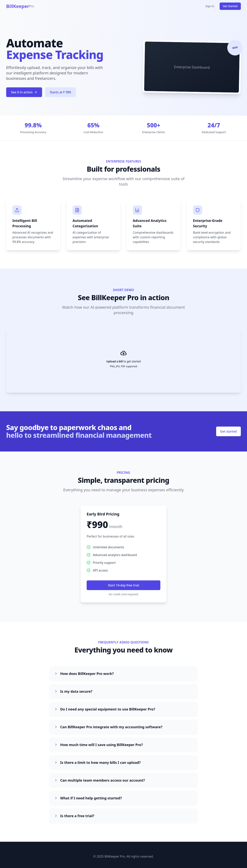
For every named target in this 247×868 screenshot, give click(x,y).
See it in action (24, 93)
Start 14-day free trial (123, 585)
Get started (228, 431)
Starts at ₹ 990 (60, 93)
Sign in (210, 6)
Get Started (230, 6)
